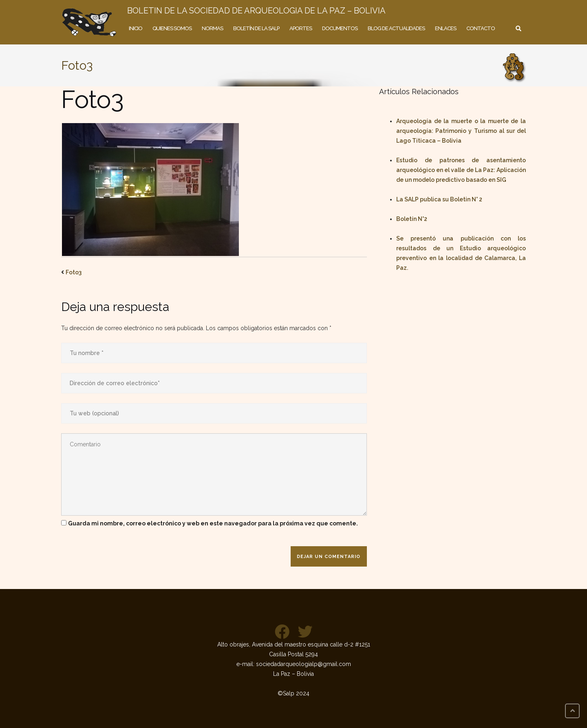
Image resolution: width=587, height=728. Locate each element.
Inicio (136, 28)
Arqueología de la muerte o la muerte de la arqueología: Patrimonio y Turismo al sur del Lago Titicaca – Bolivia (461, 131)
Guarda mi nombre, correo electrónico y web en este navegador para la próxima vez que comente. (213, 523)
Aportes (301, 28)
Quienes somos (172, 28)
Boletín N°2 (412, 219)
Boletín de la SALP (256, 28)
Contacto (481, 28)
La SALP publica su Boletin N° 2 (439, 199)
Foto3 (74, 272)
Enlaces (446, 28)
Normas (212, 28)
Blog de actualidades (396, 28)
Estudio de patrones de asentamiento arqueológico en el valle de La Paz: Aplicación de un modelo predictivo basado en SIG (461, 170)
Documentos (340, 28)
